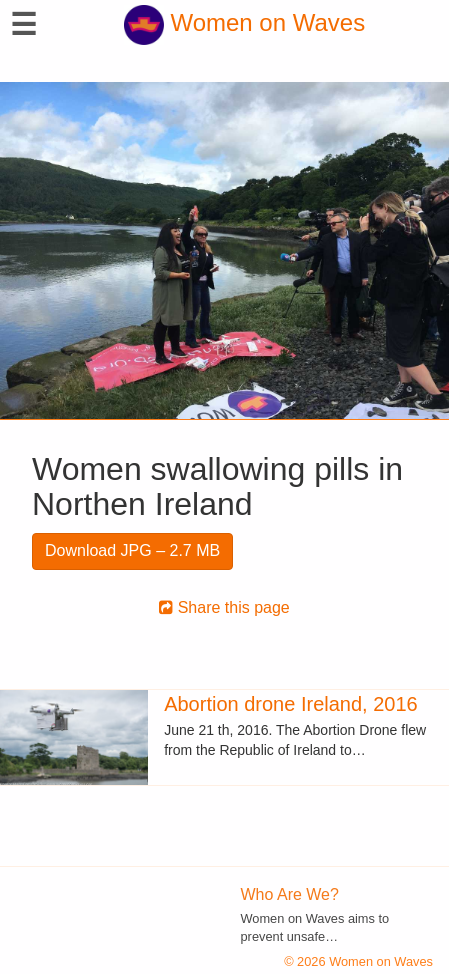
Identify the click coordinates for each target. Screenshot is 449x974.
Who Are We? (290, 894)
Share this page (224, 607)
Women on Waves (244, 22)
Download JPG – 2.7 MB (132, 550)
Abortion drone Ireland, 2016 (291, 704)
